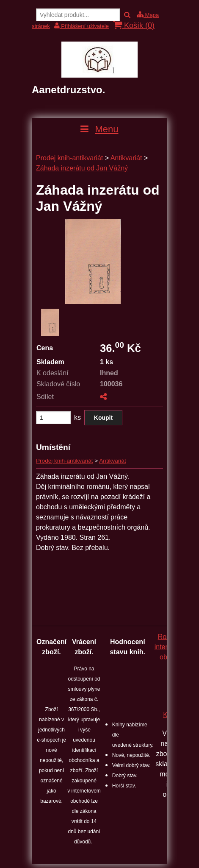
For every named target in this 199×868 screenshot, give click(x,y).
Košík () (134, 25)
